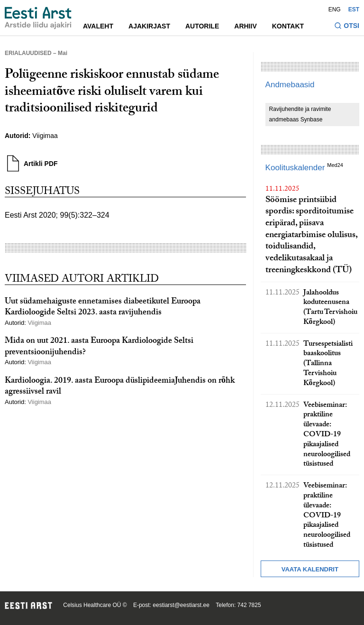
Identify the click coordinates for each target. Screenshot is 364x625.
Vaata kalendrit (310, 569)
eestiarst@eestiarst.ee (181, 605)
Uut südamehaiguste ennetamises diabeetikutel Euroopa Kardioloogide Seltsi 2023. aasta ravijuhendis (103, 308)
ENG (335, 9)
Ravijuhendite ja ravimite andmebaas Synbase (300, 114)
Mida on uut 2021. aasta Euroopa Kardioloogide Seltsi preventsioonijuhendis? (99, 347)
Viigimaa (45, 136)
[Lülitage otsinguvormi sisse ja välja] (347, 27)
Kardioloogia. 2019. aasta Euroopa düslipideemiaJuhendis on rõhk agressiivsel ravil (120, 387)
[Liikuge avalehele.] (38, 18)
